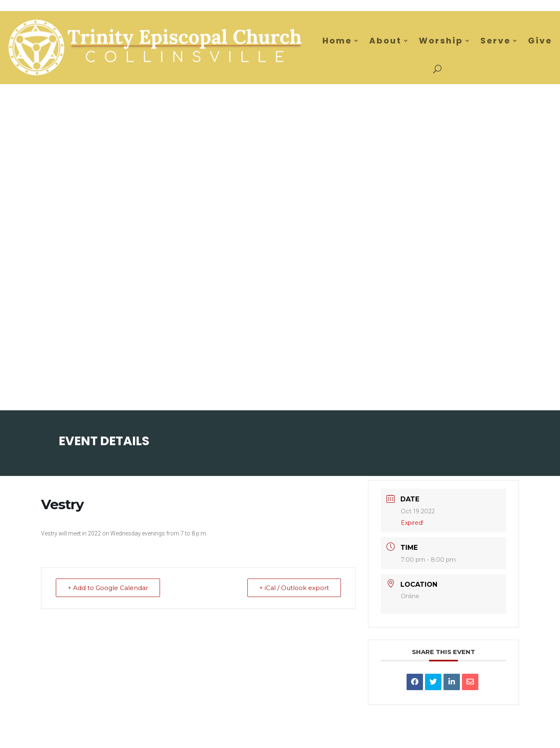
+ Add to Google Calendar (108, 588)
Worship (441, 41)
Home (337, 41)
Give (540, 41)
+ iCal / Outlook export (294, 588)
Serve (496, 41)
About (385, 41)
